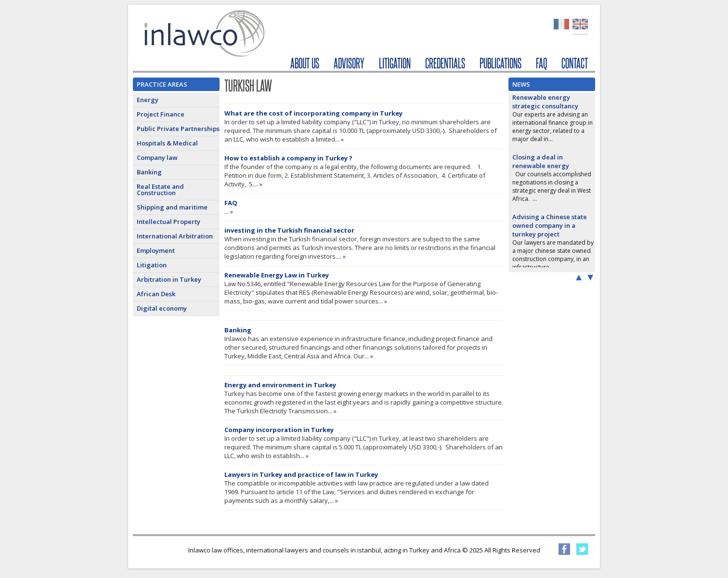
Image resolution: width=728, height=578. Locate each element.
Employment (156, 250)
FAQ (541, 63)
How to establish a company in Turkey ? (288, 158)
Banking (149, 172)
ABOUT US (305, 63)
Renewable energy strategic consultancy (545, 102)
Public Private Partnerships (178, 129)
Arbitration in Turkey (169, 279)
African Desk (156, 294)
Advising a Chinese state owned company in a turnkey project (550, 225)
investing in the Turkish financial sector (289, 230)
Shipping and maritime (172, 207)
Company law (157, 158)
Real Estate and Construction (160, 190)
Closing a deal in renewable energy (541, 161)
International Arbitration (175, 236)
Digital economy (162, 308)
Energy (148, 100)
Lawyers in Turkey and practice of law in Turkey (301, 474)
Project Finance (161, 114)
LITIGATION (395, 63)
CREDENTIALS (445, 63)
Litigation (152, 265)
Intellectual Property (169, 222)
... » (339, 139)
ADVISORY (349, 63)
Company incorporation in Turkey (279, 430)
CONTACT (575, 63)
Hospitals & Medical (167, 143)
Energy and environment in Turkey (280, 385)
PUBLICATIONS (500, 63)
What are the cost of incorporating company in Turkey (313, 113)
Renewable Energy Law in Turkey (277, 275)
